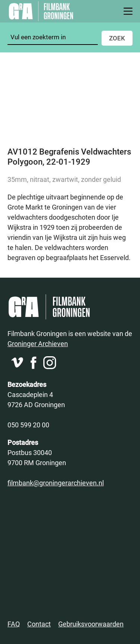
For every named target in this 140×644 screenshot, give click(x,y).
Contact (39, 624)
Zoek (117, 38)
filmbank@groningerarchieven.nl (56, 483)
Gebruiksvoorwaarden (91, 624)
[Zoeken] (53, 37)
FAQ (14, 624)
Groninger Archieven (38, 344)
